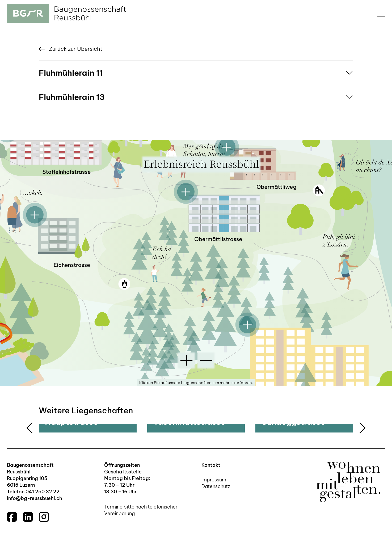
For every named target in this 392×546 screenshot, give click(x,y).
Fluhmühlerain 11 (71, 73)
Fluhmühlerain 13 (72, 97)
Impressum (214, 480)
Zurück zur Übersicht (71, 49)
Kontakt (211, 465)
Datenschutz (216, 486)
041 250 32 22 (43, 492)
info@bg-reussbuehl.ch (35, 498)
